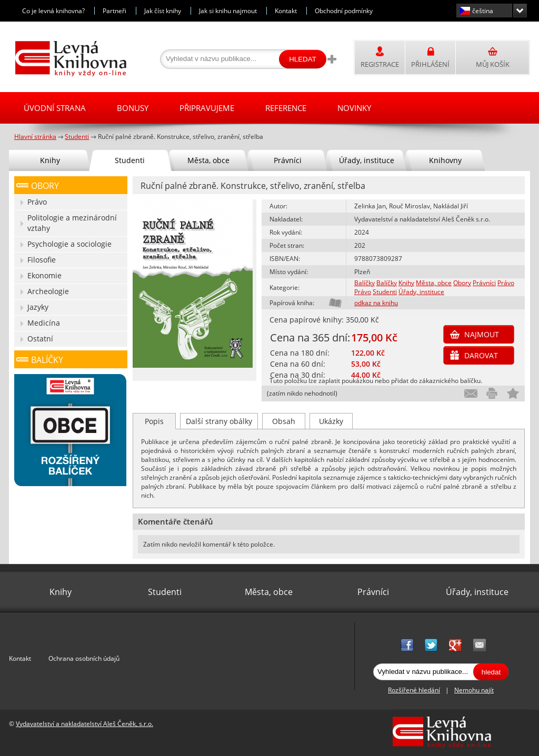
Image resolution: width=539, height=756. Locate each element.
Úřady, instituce (421, 292)
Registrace (380, 64)
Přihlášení (430, 64)
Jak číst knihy (163, 11)
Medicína (44, 323)
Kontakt (286, 11)
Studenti (385, 292)
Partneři (114, 11)
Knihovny (445, 160)
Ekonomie (44, 275)
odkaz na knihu (376, 303)
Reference (286, 108)
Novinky (354, 108)
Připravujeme (207, 108)
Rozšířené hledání (414, 690)
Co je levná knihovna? (53, 11)
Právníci (484, 283)
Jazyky (38, 307)
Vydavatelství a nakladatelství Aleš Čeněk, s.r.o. (84, 724)
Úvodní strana (55, 108)
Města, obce (434, 283)
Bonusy (133, 108)
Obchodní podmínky (344, 11)
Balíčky (365, 283)
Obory (462, 283)
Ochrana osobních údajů (84, 658)
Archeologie (48, 291)
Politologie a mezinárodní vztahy (72, 223)
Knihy (406, 283)
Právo (506, 283)
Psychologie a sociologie (69, 244)
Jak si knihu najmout (228, 11)
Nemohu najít (474, 690)
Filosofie (42, 260)
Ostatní (40, 339)
